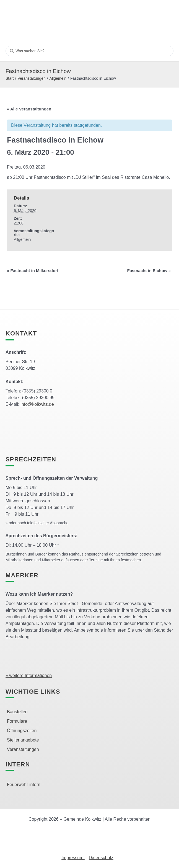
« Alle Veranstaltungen (29, 109)
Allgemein (58, 78)
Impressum (73, 858)
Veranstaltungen (31, 78)
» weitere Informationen (29, 675)
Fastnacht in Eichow (149, 271)
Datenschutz (101, 858)
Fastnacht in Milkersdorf (33, 271)
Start (10, 78)
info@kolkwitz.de (37, 404)
